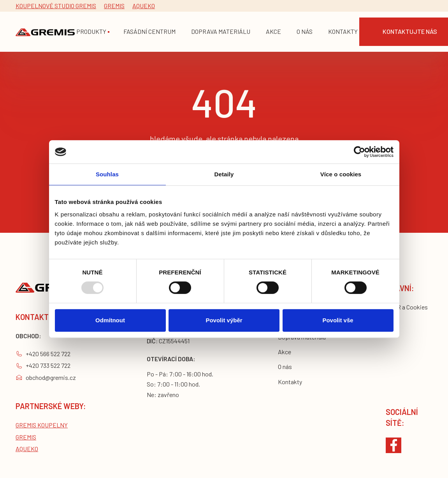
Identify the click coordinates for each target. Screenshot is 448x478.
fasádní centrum (149, 31)
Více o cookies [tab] (341, 174)
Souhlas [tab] (107, 174)
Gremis (114, 6)
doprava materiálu (221, 31)
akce (273, 31)
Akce (285, 352)
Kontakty (343, 31)
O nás (285, 366)
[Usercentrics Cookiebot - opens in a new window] (359, 152)
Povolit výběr (224, 320)
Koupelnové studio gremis (56, 6)
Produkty (91, 31)
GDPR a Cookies (407, 307)
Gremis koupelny (42, 425)
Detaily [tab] (224, 174)
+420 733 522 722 (48, 365)
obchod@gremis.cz (51, 377)
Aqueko (144, 6)
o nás (305, 31)
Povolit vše (338, 320)
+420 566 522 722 (48, 354)
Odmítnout (110, 320)
